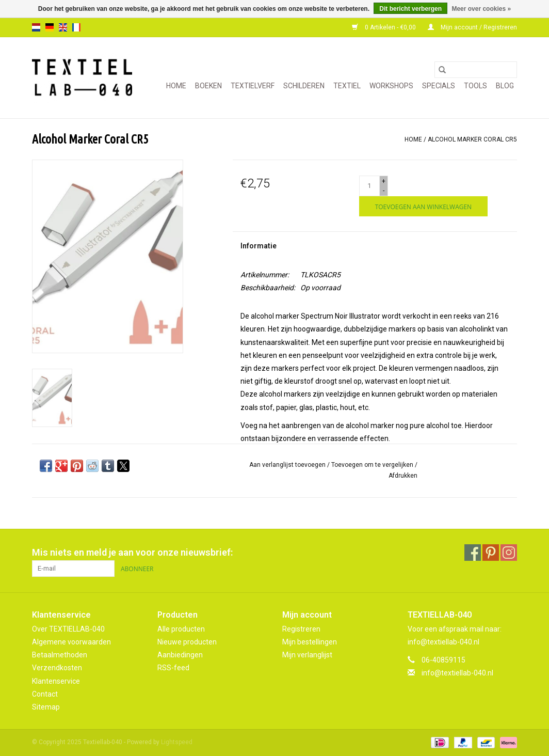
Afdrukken (403, 476)
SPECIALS (439, 86)
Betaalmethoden (60, 655)
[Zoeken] (476, 70)
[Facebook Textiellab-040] (473, 553)
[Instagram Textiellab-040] (509, 553)
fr (76, 27)
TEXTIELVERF (253, 86)
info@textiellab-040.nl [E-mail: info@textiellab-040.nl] (457, 673)
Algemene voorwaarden (71, 642)
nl (36, 27)
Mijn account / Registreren (472, 27)
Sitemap (46, 707)
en (63, 27)
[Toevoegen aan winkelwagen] (423, 206)
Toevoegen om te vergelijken (373, 465)
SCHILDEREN (304, 86)
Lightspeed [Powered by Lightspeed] (177, 742)
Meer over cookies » (481, 9)
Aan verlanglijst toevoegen (288, 465)
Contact (45, 694)
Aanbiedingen (180, 655)
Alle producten (181, 629)
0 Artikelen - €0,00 (385, 27)
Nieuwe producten (187, 642)
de (50, 27)
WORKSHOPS (391, 86)
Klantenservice (56, 681)
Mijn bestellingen (310, 642)
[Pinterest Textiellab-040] (491, 553)
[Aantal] (369, 186)
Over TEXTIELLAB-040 (68, 629)
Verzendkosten (57, 668)
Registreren (301, 629)
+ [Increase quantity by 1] (384, 181)
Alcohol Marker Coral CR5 (472, 139)
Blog (505, 86)
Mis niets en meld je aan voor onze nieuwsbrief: (132, 552)
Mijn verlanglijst (307, 655)
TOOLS (475, 86)
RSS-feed (173, 668)
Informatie (259, 246)
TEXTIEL (347, 86)
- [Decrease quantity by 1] (384, 191)
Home (176, 86)
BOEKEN (208, 86)
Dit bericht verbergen (410, 9)
